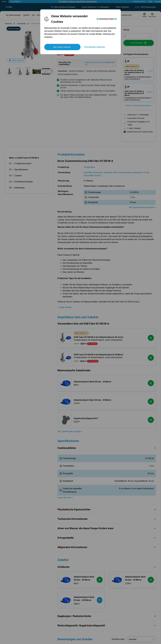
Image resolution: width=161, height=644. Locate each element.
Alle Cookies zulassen (62, 47)
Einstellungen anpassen (95, 47)
